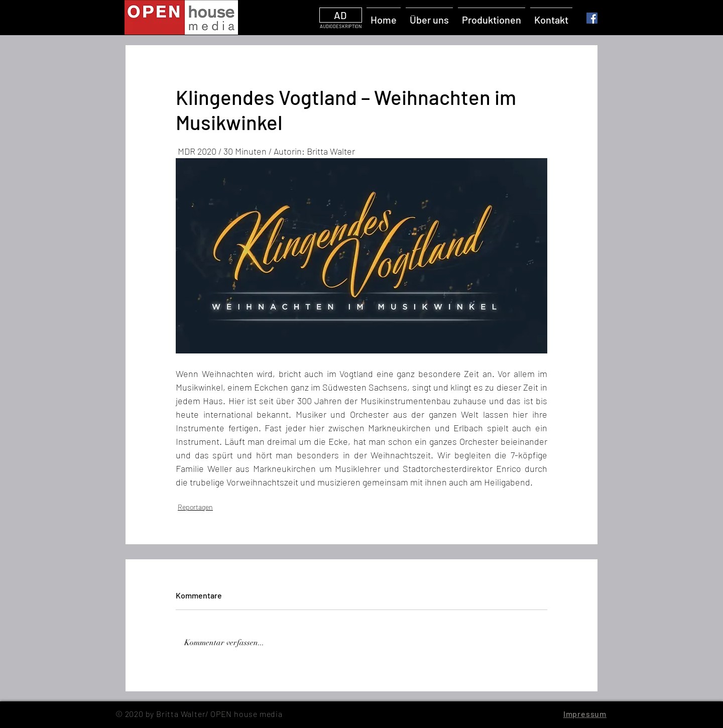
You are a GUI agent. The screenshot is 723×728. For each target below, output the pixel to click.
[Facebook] (592, 18)
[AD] (341, 15)
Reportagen (195, 507)
